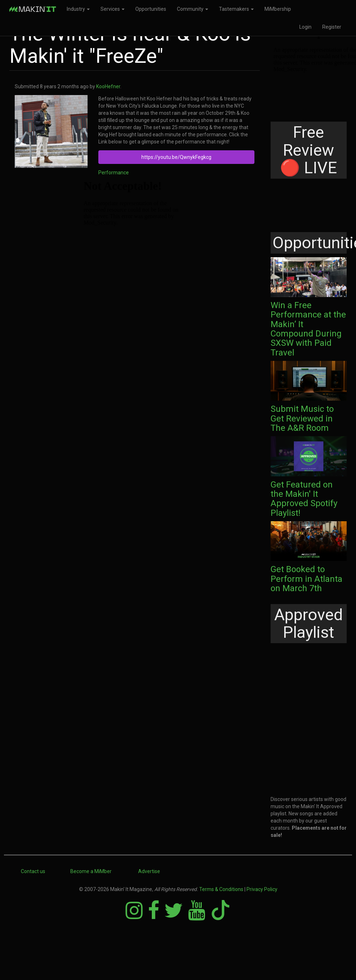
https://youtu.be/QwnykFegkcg (176, 157)
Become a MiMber (91, 871)
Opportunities (151, 9)
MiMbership (278, 9)
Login (305, 27)
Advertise (149, 871)
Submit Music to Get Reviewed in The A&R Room (302, 418)
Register (332, 27)
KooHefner (108, 86)
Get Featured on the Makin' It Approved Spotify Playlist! (304, 499)
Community (193, 9)
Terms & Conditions (221, 889)
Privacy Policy (262, 889)
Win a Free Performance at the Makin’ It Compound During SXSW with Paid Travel (308, 329)
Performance (114, 173)
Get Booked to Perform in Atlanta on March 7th (306, 579)
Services (113, 9)
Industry (78, 9)
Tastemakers (236, 9)
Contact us (33, 871)
